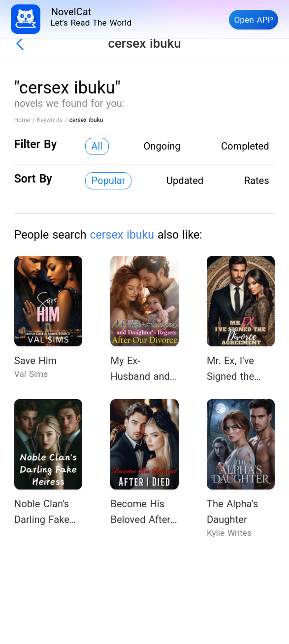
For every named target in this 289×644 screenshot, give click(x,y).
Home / (26, 120)
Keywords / (53, 120)
